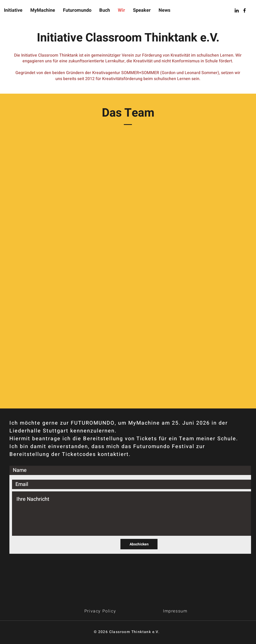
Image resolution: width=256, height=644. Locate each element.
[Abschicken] (139, 544)
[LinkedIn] (237, 10)
